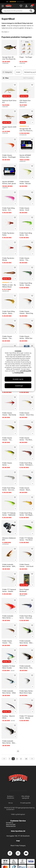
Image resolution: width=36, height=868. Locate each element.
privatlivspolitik (26, 371)
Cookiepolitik (19, 373)
